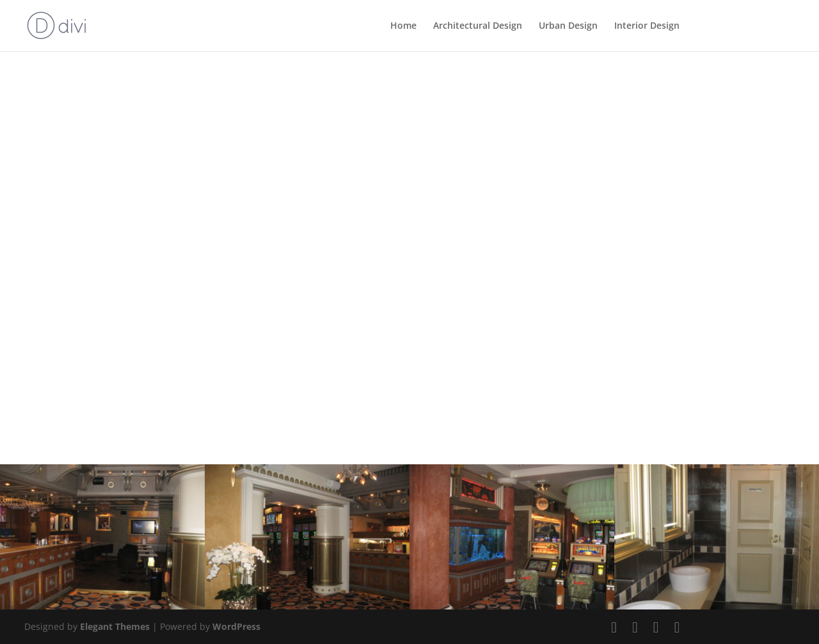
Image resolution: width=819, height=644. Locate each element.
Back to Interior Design (106, 105)
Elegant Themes (115, 626)
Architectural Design (478, 26)
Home (403, 26)
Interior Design (647, 26)
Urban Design (568, 26)
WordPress (236, 626)
